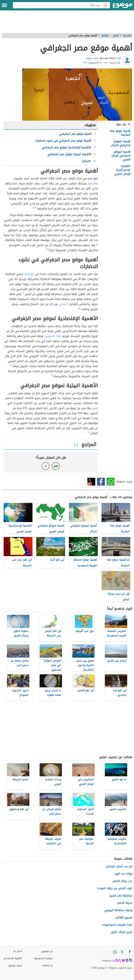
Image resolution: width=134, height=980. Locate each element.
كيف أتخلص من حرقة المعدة (115, 888)
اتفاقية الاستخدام (13, 958)
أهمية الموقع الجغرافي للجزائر (121, 143)
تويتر (91, 482)
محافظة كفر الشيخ (121, 896)
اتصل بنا (18, 951)
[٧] (52, 375)
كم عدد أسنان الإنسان (119, 866)
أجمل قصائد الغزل (121, 932)
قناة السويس (52, 336)
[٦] (11, 365)
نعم (56, 466)
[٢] (34, 208)
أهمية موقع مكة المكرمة (120, 133)
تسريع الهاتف (124, 918)
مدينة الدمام (125, 903)
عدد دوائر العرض (122, 881)
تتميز (95, 408)
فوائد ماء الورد (123, 874)
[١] (36, 208)
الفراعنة (29, 274)
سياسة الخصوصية (43, 958)
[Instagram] (115, 952)
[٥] (79, 308)
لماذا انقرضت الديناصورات (117, 925)
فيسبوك (101, 482)
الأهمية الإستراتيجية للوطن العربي (122, 170)
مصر (68, 230)
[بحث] (105, 5)
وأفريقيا (93, 183)
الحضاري (63, 304)
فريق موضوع (15, 965)
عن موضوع (47, 951)
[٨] (89, 432)
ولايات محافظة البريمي (118, 910)
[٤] (23, 293)
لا (46, 466)
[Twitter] (122, 952)
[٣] (47, 249)
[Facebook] (129, 952)
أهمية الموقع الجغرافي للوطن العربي (121, 156)
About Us (48, 965)
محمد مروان (92, 58)
